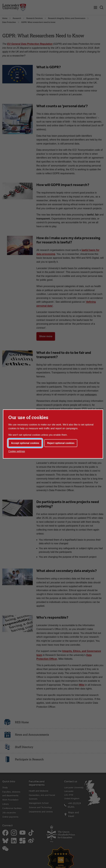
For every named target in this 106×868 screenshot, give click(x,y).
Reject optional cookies (61, 443)
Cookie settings (17, 451)
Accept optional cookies (25, 443)
